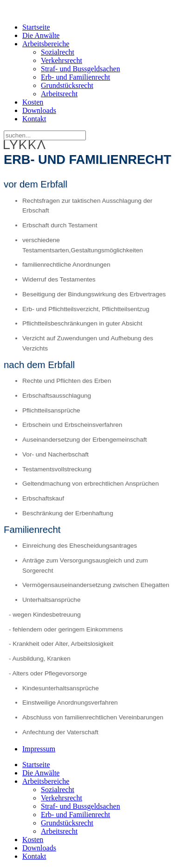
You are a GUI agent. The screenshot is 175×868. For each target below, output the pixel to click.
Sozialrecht (58, 52)
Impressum (39, 749)
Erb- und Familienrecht (75, 77)
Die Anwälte (41, 35)
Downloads (39, 110)
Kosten (33, 102)
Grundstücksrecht (67, 85)
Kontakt (34, 119)
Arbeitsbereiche (46, 44)
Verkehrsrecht (62, 60)
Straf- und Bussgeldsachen (81, 69)
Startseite (36, 27)
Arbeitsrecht (59, 94)
